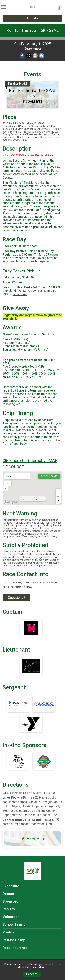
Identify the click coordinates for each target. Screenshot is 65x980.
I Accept (32, 974)
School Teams (14, 924)
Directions (34, 49)
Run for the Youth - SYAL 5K (32, 93)
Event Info (11, 886)
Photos (8, 932)
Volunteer (11, 917)
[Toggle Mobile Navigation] (3, 7)
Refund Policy (14, 940)
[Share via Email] (35, 56)
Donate (33, 18)
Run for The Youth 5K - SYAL (32, 30)
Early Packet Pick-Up (22, 271)
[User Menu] (59, 7)
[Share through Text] (42, 56)
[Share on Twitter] (29, 56)
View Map (32, 839)
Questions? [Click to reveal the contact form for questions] (16, 598)
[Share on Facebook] (22, 56)
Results (9, 909)
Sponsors (10, 901)
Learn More (38, 968)
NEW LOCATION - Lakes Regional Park (28, 155)
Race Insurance (15, 948)
